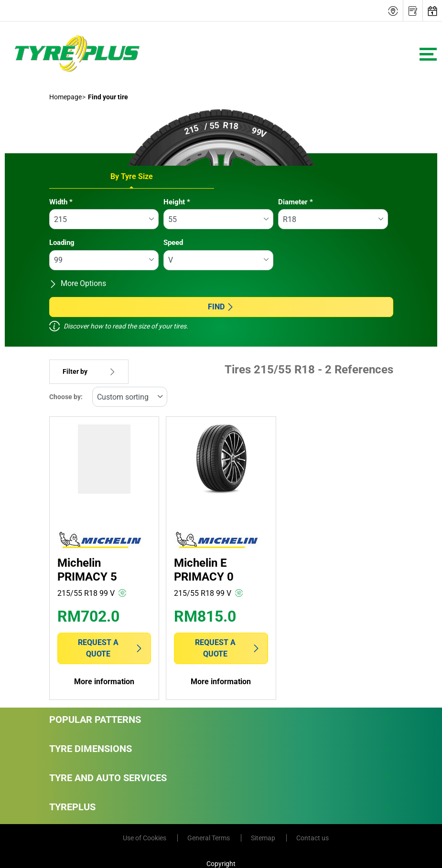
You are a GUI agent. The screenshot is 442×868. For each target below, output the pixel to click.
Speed (173, 243)
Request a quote (110, 648)
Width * (61, 202)
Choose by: (66, 397)
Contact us (313, 838)
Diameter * (296, 202)
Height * (177, 202)
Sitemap (264, 838)
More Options (78, 283)
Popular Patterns (220, 720)
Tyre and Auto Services (220, 778)
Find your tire (107, 97)
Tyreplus (220, 807)
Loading (62, 243)
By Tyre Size (132, 176)
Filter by (89, 372)
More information (104, 682)
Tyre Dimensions (220, 749)
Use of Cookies (145, 838)
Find (221, 307)
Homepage (65, 97)
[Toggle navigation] (428, 54)
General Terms (209, 838)
